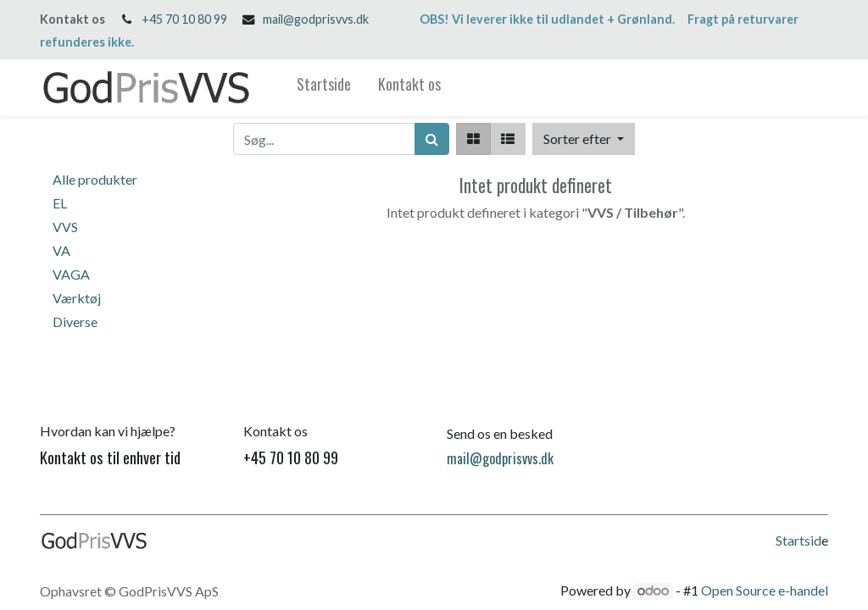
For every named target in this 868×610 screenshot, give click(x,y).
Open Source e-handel (765, 590)
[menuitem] (324, 88)
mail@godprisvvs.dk (316, 19)
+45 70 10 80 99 (184, 19)
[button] (584, 139)
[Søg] (432, 139)
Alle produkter (95, 179)
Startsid (798, 540)
